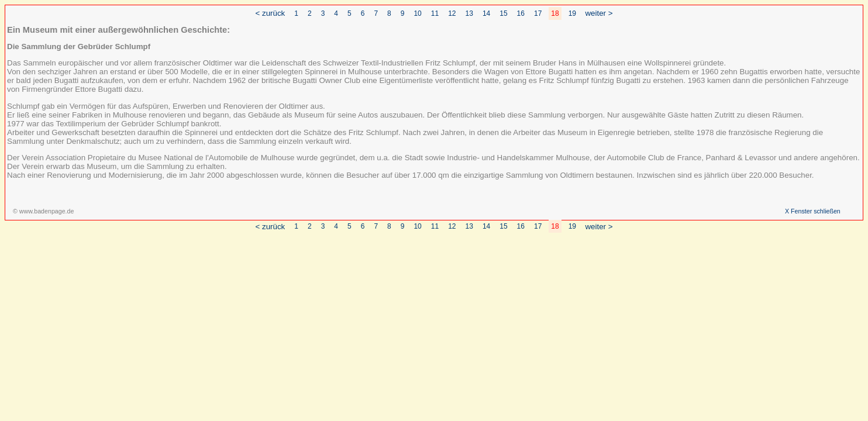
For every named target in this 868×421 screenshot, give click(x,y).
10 (417, 13)
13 (469, 13)
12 (452, 13)
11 (435, 13)
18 (555, 13)
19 (572, 13)
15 (503, 13)
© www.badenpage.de (43, 211)
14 (486, 13)
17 (538, 13)
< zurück (271, 13)
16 (521, 13)
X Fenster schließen (813, 211)
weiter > (599, 13)
